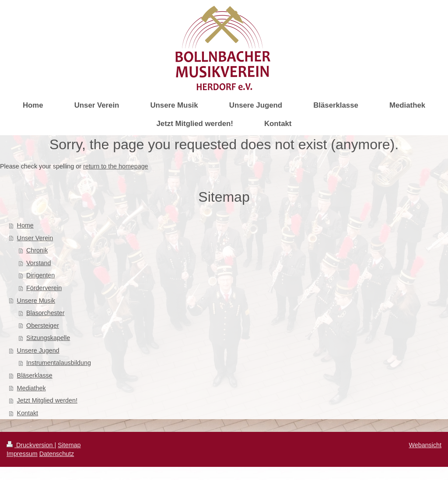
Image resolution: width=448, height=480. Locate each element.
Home (25, 225)
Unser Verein (35, 238)
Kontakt (28, 413)
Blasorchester (45, 313)
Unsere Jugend (38, 350)
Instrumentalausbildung (59, 363)
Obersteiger (43, 326)
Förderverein (44, 288)
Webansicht (425, 445)
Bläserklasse (35, 375)
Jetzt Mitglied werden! (47, 400)
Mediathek (31, 388)
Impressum (22, 454)
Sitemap (69, 445)
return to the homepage (116, 166)
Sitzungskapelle (48, 338)
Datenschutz (57, 454)
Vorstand (38, 263)
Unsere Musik (36, 301)
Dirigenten (40, 275)
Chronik (37, 250)
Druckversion (30, 445)
